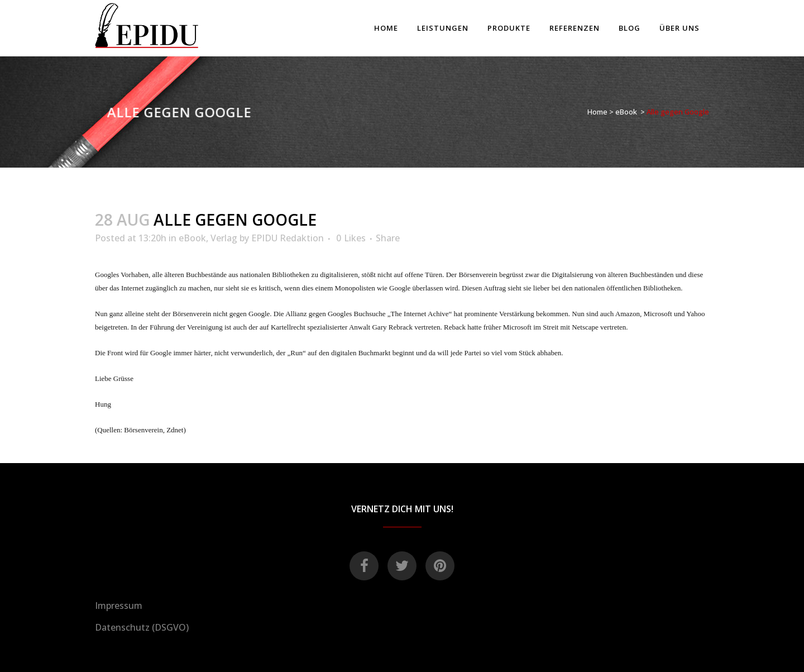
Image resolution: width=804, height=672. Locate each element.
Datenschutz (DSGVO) (142, 627)
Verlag (224, 238)
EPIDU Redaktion (288, 238)
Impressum (119, 606)
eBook (626, 112)
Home (597, 112)
